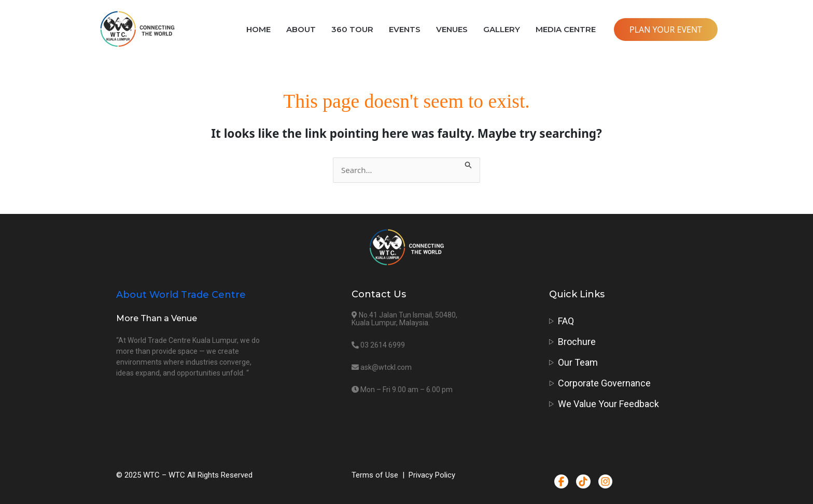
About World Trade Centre (181, 295)
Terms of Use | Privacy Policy (403, 475)
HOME (258, 29)
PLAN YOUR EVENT (666, 30)
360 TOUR (352, 29)
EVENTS (405, 29)
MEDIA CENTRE (566, 29)
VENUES (452, 29)
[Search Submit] (469, 163)
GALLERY (502, 29)
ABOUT (301, 29)
